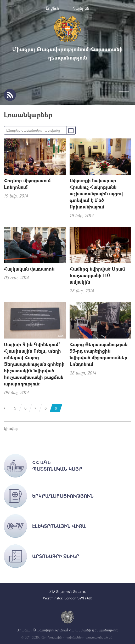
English (52, 8)
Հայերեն (81, 8)
